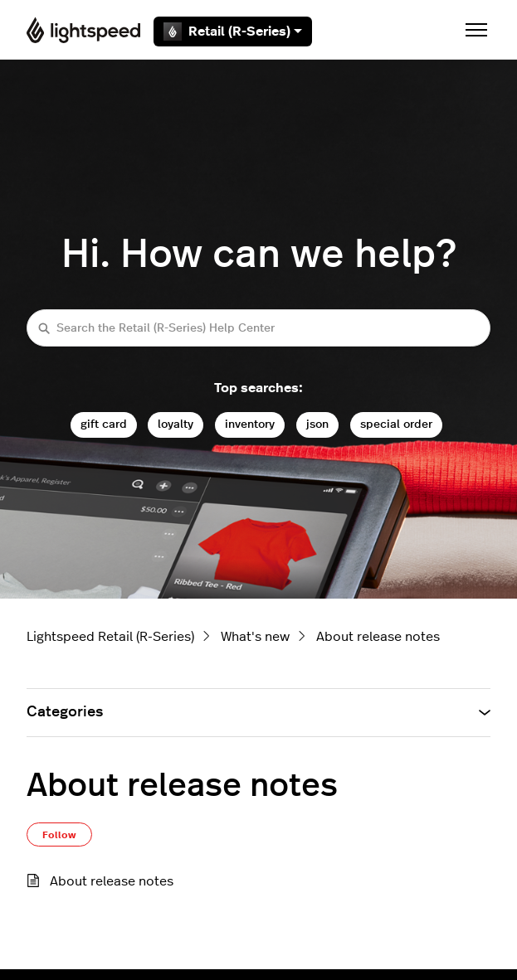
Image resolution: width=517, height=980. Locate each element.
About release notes (378, 637)
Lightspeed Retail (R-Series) (110, 637)
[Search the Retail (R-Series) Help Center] (258, 328)
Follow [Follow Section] (59, 835)
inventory (250, 424)
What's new (255, 637)
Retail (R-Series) (233, 32)
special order (396, 424)
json (317, 424)
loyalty (176, 424)
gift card (104, 424)
